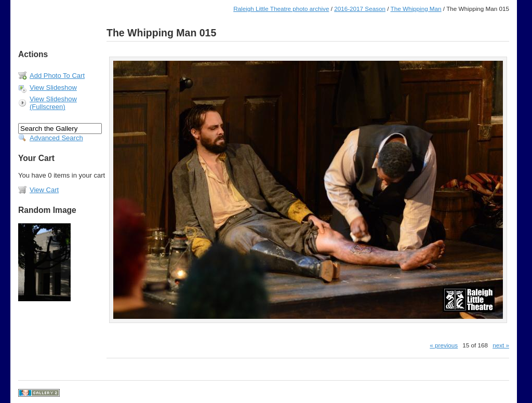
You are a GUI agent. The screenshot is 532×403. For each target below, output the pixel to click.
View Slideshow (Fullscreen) (53, 103)
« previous (444, 345)
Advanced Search (56, 138)
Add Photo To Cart (57, 76)
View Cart (44, 190)
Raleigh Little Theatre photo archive (281, 9)
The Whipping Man (416, 9)
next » (501, 345)
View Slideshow (53, 88)
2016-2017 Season (360, 9)
